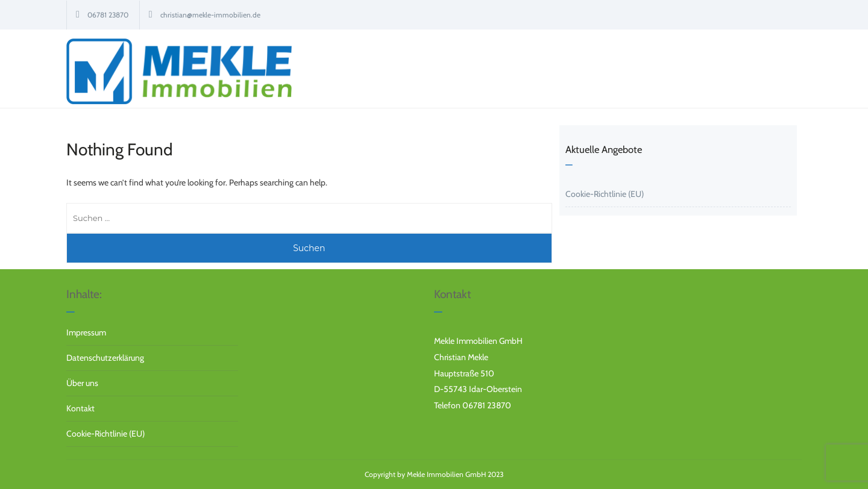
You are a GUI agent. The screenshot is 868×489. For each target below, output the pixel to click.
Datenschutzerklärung (105, 358)
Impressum (86, 332)
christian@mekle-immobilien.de (210, 15)
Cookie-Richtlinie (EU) (605, 194)
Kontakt (80, 408)
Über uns (82, 383)
